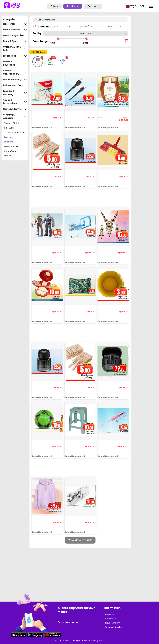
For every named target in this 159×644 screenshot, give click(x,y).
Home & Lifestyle (15, 109)
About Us (110, 614)
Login (142, 6)
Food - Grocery (15, 30)
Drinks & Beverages (15, 63)
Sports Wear (10, 151)
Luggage (9, 142)
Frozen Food (15, 56)
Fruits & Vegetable (15, 35)
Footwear (9, 137)
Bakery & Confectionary (15, 72)
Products (73, 6)
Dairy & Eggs (15, 41)
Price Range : (41, 41)
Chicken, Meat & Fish (15, 49)
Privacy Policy (112, 623)
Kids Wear (9, 128)
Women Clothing (13, 123)
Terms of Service (114, 627)
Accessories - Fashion (15, 132)
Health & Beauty (15, 80)
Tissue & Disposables (15, 102)
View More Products (80, 540)
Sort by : (38, 33)
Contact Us (111, 618)
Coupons (93, 6)
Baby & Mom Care (15, 85)
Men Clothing (11, 146)
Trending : (43, 27)
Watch (8, 156)
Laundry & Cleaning (15, 93)
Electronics (15, 24)
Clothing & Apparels (15, 116)
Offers (54, 6)
